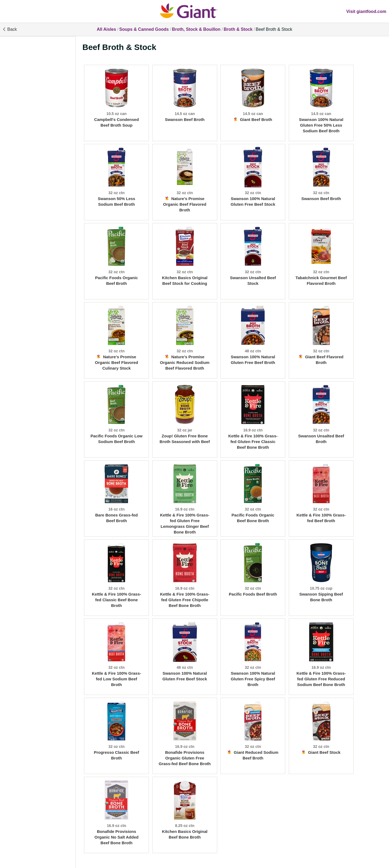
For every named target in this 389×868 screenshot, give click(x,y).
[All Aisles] (194, 11)
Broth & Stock (238, 29)
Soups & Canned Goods (144, 29)
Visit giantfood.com (366, 11)
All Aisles (106, 29)
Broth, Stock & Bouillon (196, 29)
